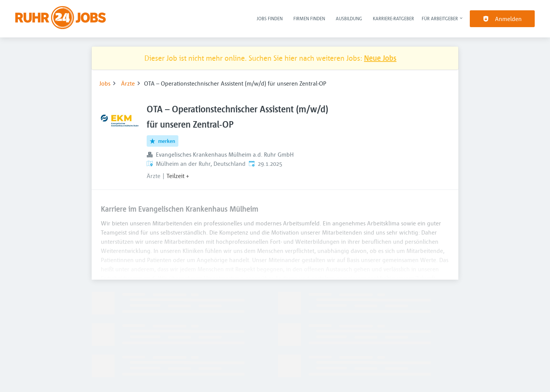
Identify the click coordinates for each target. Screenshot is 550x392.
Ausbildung (349, 18)
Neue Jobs (380, 58)
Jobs (105, 83)
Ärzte (128, 83)
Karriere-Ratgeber (393, 18)
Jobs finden (270, 18)
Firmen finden (309, 18)
